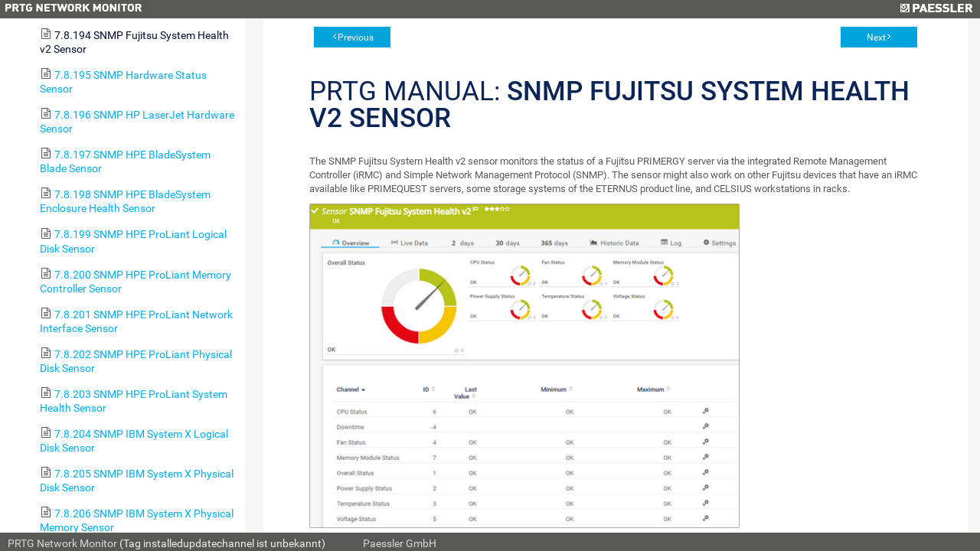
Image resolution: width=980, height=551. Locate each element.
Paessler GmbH (400, 543)
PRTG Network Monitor (62, 543)
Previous (356, 37)
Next (876, 37)
